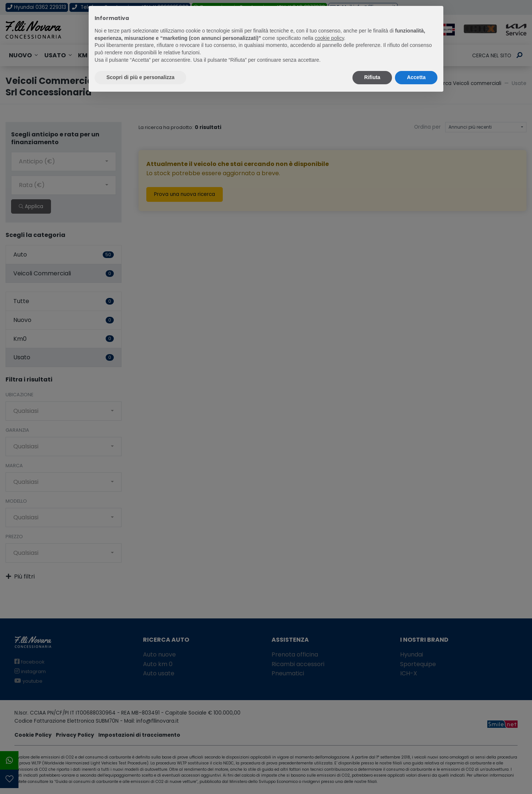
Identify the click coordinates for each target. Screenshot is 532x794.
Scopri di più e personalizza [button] (140, 77)
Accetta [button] (416, 77)
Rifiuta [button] (372, 77)
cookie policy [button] (329, 38)
